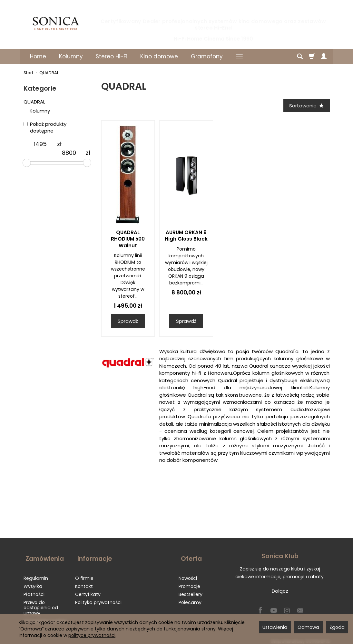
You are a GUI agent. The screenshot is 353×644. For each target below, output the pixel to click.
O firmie (84, 574)
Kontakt (84, 582)
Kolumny (71, 56)
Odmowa (308, 627)
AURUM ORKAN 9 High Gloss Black (186, 237)
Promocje (189, 582)
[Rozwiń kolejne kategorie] (239, 56)
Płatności (34, 590)
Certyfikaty (88, 590)
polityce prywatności (92, 635)
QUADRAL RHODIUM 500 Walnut (128, 240)
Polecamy (190, 598)
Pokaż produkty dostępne (45, 127)
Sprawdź (128, 322)
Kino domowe (159, 56)
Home (38, 56)
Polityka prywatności (98, 598)
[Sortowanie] (306, 106)
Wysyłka (33, 582)
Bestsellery (191, 590)
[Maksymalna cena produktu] (69, 153)
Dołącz (280, 592)
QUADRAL (34, 102)
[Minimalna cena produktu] (40, 144)
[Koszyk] (312, 56)
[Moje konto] (324, 56)
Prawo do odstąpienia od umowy (41, 604)
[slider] (27, 163)
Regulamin (36, 574)
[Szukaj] (300, 56)
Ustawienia (275, 627)
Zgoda (337, 627)
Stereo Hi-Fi (112, 56)
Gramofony (207, 56)
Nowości (188, 574)
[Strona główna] (56, 24)
